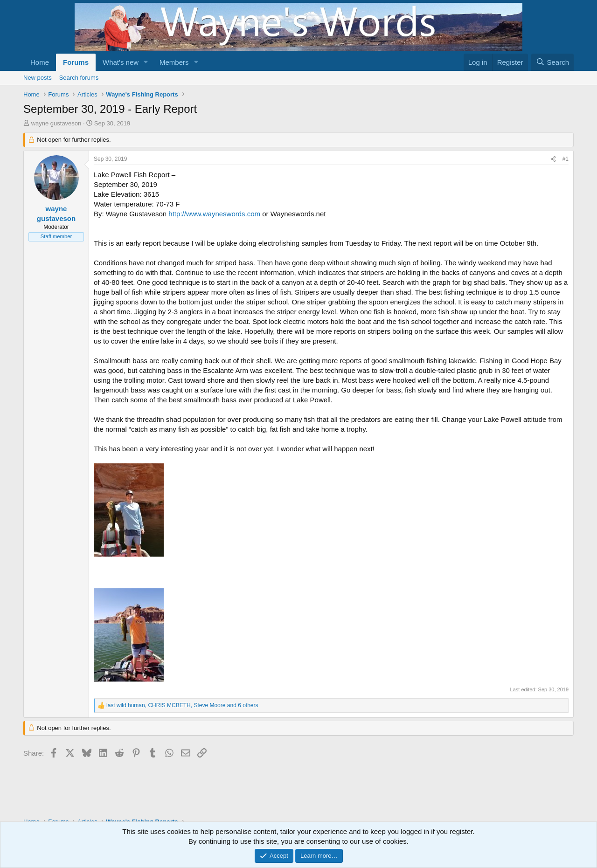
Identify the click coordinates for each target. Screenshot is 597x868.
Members (174, 62)
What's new (121, 62)
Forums (76, 62)
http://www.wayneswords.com (214, 214)
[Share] (553, 159)
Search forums (79, 78)
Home (40, 62)
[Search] (552, 62)
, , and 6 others (182, 705)
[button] (146, 62)
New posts (38, 78)
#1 (566, 159)
